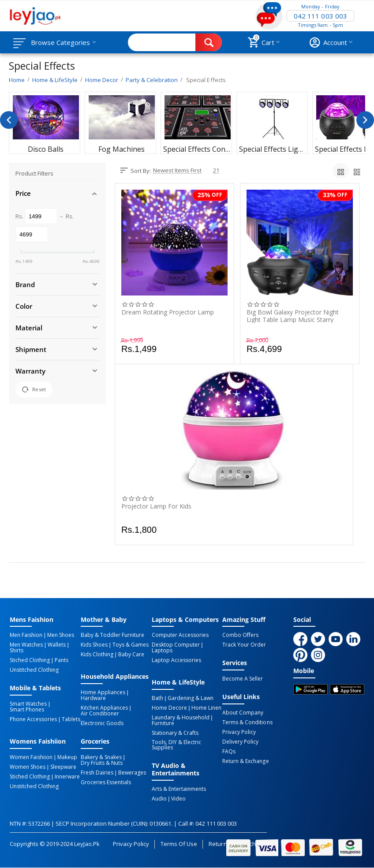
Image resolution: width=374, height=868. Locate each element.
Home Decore (169, 708)
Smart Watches (28, 704)
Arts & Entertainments (179, 789)
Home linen (206, 708)
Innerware (67, 777)
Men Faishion (26, 635)
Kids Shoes (94, 645)
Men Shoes (61, 635)
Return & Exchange (245, 761)
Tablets (71, 719)
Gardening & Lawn (191, 698)
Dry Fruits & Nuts (102, 763)
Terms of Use (179, 844)
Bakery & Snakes (101, 757)
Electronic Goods (102, 723)
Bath (157, 698)
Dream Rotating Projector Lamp (168, 312)
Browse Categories (60, 42)
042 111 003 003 (320, 16)
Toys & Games (131, 645)
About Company (243, 713)
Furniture (163, 723)
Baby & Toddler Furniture (112, 635)
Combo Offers (240, 635)
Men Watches (26, 645)
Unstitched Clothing (34, 670)
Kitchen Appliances (104, 708)
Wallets (57, 645)
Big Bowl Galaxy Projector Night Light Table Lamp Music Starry (293, 316)
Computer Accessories (180, 635)
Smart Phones (27, 710)
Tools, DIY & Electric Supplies (176, 745)
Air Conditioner (100, 714)
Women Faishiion (31, 757)
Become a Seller (243, 679)
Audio (159, 799)
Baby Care (131, 655)
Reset (34, 389)
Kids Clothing (97, 655)
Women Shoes (28, 767)
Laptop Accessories (176, 660)
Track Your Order (244, 645)
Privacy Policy (239, 732)
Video (178, 799)
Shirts (17, 651)
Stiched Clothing (30, 660)
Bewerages (132, 773)
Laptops (162, 651)
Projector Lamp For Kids (156, 507)
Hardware (93, 698)
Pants (62, 660)
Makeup (67, 757)
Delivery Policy (240, 742)
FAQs (229, 752)
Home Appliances (103, 692)
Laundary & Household (181, 718)
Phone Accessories (33, 719)
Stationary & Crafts (175, 733)
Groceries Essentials (106, 782)
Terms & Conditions (247, 722)
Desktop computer (176, 645)
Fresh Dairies (97, 773)
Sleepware (63, 767)
